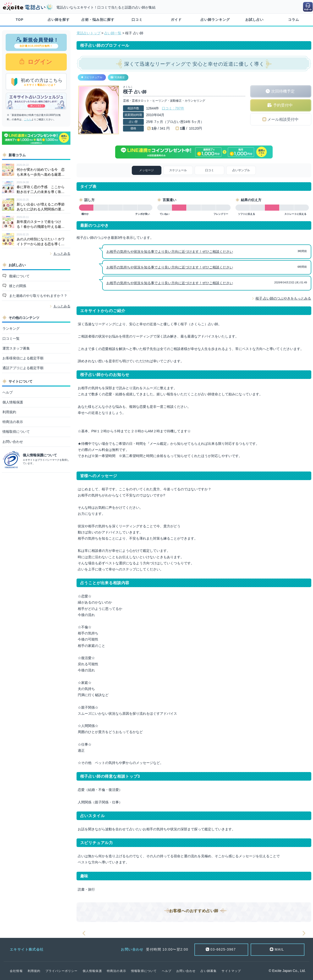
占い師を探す (59, 20)
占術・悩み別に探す (98, 20)
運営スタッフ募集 (16, 348)
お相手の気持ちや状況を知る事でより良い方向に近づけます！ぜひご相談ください (170, 252)
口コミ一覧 (11, 339)
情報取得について (16, 432)
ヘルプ (8, 392)
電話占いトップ (89, 33)
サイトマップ (231, 971)
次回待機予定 (283, 91)
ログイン (39, 62)
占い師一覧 (113, 33)
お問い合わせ (13, 442)
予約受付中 (283, 105)
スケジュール (178, 170)
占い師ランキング (215, 20)
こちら (28, 119)
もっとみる (62, 254)
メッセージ (146, 170)
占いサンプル (241, 170)
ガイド (176, 20)
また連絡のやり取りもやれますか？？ (38, 296)
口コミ (137, 20)
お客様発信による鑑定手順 (23, 358)
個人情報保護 (13, 402)
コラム (294, 20)
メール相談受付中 (283, 119)
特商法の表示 (13, 422)
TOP (20, 20)
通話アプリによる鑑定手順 (23, 368)
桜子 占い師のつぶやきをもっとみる (283, 298)
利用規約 (9, 412)
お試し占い (254, 20)
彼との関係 (17, 286)
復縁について (19, 276)
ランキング (11, 328)
